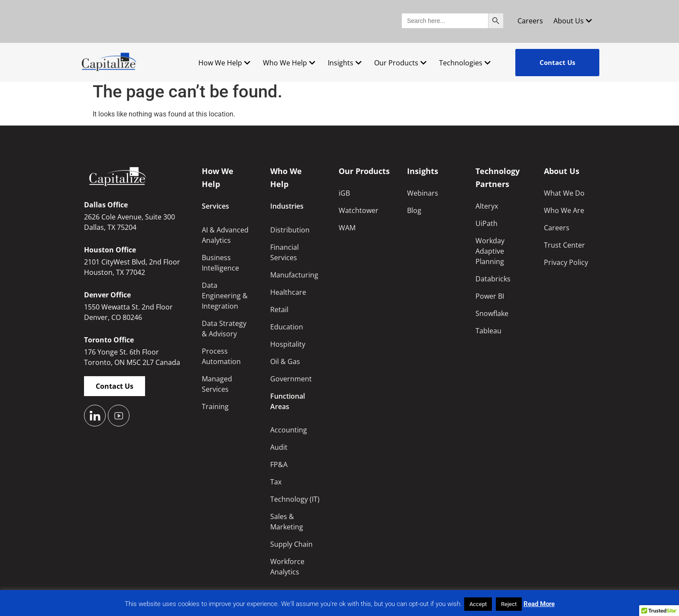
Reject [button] (509, 604)
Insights (345, 63)
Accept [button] (478, 604)
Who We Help (289, 63)
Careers (530, 21)
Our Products (400, 63)
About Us (573, 21)
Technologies (465, 63)
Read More (539, 604)
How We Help (224, 63)
